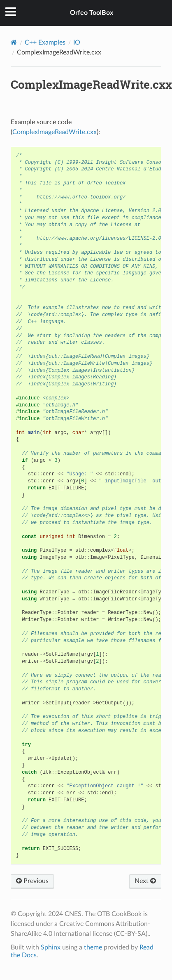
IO (77, 43)
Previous (32, 881)
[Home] (14, 42)
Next (145, 881)
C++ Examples (45, 43)
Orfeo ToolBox (92, 13)
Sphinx (51, 947)
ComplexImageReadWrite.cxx (55, 132)
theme (93, 947)
